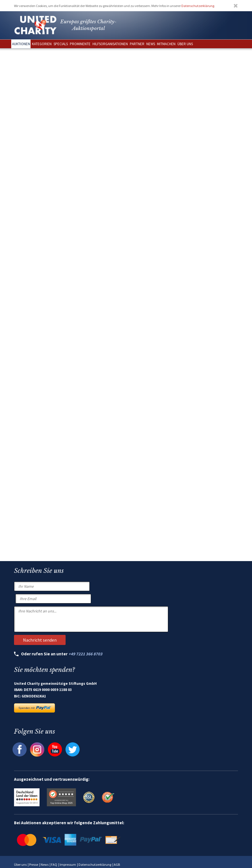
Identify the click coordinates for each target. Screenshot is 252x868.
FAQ (54, 864)
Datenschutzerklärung (198, 6)
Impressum (68, 864)
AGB (117, 864)
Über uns (20, 864)
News (45, 864)
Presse (34, 864)
